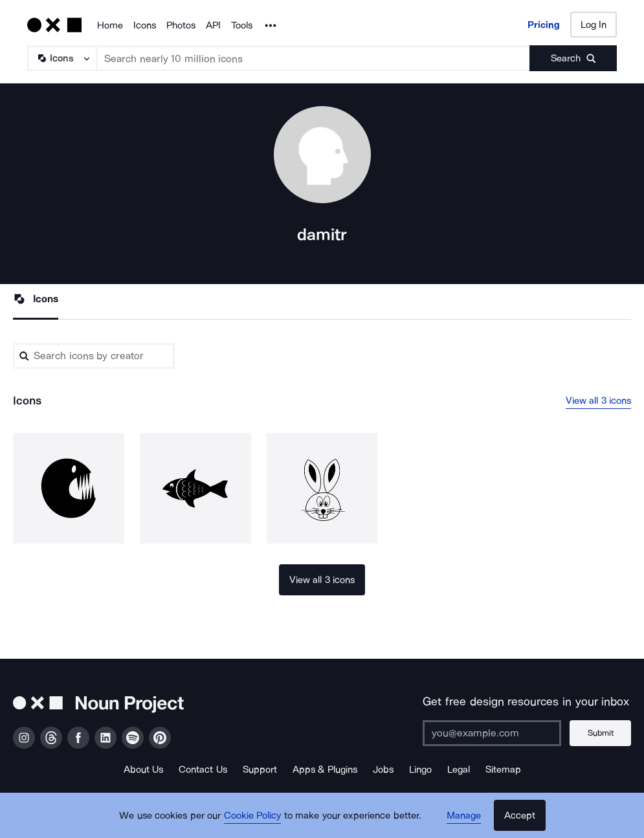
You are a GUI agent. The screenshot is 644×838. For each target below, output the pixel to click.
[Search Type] (61, 58)
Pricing (544, 25)
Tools (242, 25)
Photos (181, 25)
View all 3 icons (599, 401)
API (213, 25)
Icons (145, 25)
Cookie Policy (253, 815)
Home (110, 25)
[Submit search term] (573, 58)
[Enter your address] (492, 733)
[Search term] (314, 58)
